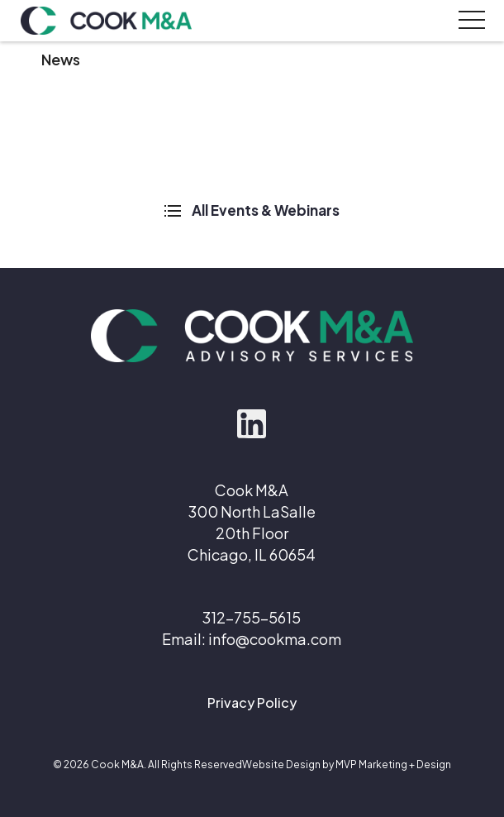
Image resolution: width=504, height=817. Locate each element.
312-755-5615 (252, 617)
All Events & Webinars (252, 210)
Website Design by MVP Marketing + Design (347, 764)
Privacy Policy (252, 702)
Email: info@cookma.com (252, 639)
